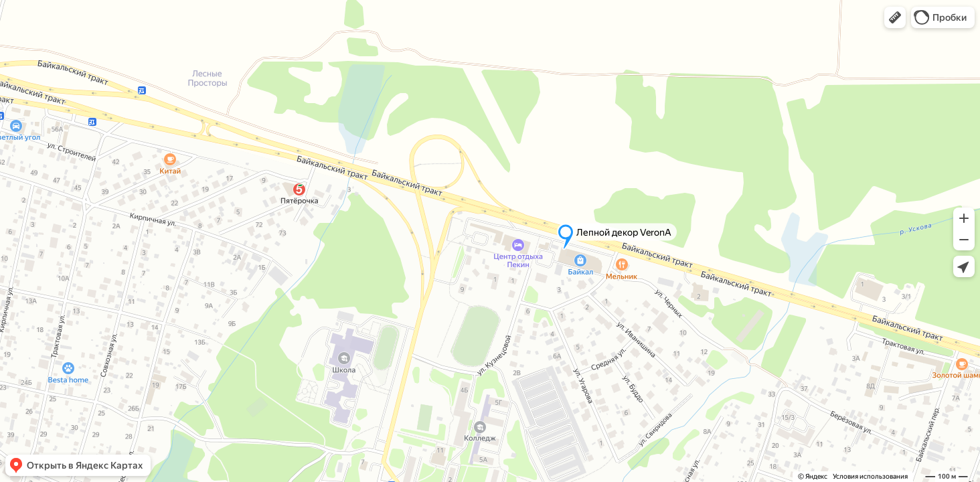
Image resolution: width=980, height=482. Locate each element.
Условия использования (870, 476)
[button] (895, 17)
